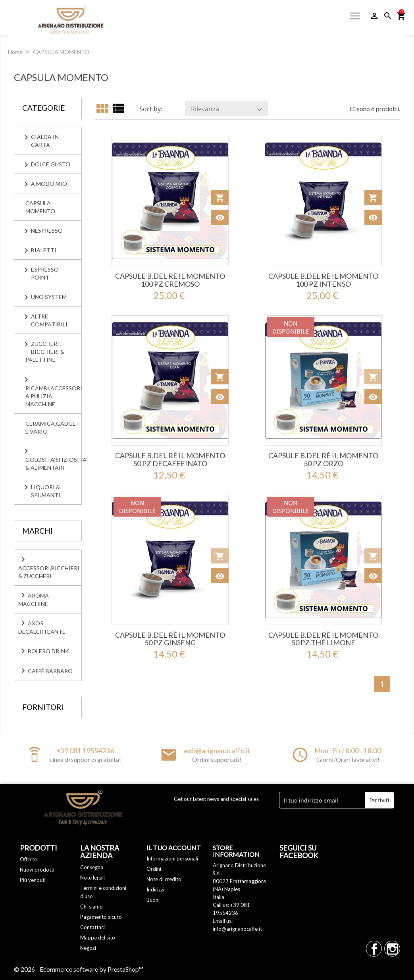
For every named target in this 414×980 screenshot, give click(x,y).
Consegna (92, 867)
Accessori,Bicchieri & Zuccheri (49, 567)
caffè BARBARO (45, 671)
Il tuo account (174, 848)
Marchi (38, 531)
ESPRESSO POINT (45, 273)
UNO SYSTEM (49, 297)
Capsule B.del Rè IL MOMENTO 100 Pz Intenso (323, 280)
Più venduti (33, 880)
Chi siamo (91, 907)
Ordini (154, 869)
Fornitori (43, 707)
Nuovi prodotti (37, 870)
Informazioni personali (172, 858)
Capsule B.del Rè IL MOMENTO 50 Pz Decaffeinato (170, 459)
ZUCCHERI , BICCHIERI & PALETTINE (45, 352)
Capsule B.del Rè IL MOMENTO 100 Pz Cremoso (170, 280)
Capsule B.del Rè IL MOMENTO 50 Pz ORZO (323, 459)
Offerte (28, 859)
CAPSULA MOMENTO (40, 207)
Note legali (92, 878)
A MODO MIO (49, 184)
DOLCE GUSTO (51, 164)
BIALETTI (44, 250)
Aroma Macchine (34, 599)
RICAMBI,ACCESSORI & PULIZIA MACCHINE (53, 396)
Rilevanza (228, 109)
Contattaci (92, 927)
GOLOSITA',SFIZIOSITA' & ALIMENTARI (53, 464)
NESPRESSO (47, 231)
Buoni (153, 900)
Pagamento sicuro (101, 917)
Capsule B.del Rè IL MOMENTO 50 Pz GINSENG (170, 639)
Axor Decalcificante (42, 627)
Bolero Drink (44, 651)
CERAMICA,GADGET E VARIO (53, 427)
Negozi (88, 948)
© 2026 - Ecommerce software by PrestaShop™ (79, 969)
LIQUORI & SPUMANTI (46, 491)
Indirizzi (155, 889)
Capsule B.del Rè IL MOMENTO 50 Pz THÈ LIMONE (323, 639)
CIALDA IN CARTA (45, 141)
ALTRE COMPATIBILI (49, 320)
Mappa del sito (98, 938)
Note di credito (164, 879)
